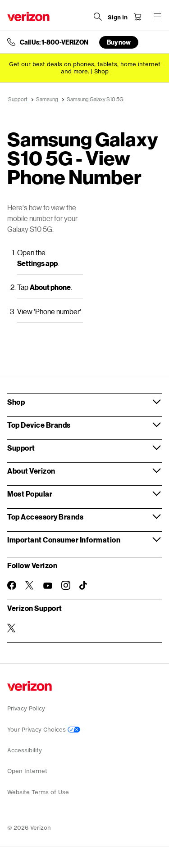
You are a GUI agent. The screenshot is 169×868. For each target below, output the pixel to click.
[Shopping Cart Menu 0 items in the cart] (137, 17)
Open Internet (27, 771)
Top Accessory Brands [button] (45, 517)
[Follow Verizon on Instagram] (66, 585)
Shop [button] (16, 402)
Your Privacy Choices (44, 730)
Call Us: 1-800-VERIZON (54, 42)
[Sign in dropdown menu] (118, 18)
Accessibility (25, 750)
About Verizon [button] (31, 471)
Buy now (119, 42)
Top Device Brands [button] (39, 425)
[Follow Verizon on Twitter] (30, 585)
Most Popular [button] (30, 494)
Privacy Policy (26, 708)
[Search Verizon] (98, 17)
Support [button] (21, 448)
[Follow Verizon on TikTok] (84, 586)
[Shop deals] (101, 71)
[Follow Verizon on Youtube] (48, 586)
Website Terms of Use (38, 792)
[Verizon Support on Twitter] (12, 628)
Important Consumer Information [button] (64, 540)
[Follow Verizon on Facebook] (12, 585)
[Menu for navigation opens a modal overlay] (157, 17)
